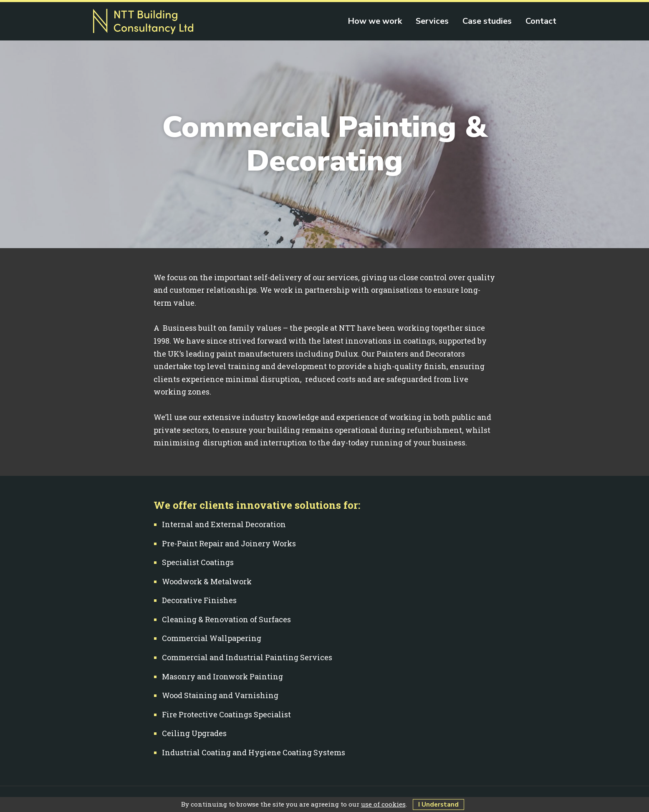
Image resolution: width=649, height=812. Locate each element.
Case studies (487, 21)
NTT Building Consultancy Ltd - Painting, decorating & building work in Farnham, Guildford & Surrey (143, 22)
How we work (375, 21)
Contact (541, 21)
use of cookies (383, 804)
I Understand (438, 804)
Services (432, 21)
